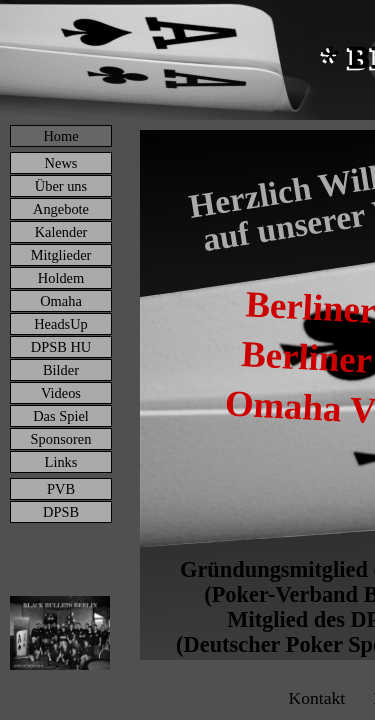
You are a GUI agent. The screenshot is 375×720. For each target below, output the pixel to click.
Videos (61, 393)
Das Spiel (61, 416)
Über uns (61, 186)
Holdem (61, 278)
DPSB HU (61, 347)
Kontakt (316, 698)
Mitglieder (61, 255)
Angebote (61, 209)
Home (60, 136)
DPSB (61, 512)
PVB (61, 489)
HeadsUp (61, 324)
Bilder (61, 370)
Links (61, 462)
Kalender (61, 232)
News (61, 163)
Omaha (61, 301)
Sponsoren (61, 439)
